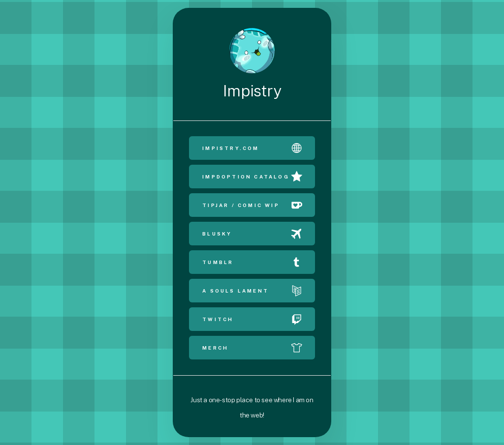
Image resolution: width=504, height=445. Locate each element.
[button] (252, 148)
